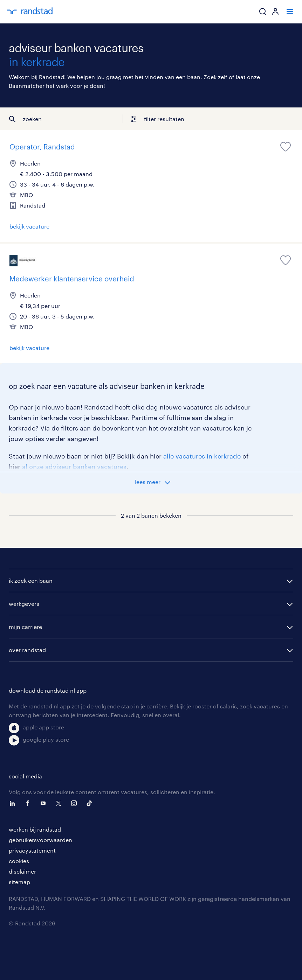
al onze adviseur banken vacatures (74, 467)
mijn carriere (25, 627)
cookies (19, 861)
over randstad (27, 650)
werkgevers (24, 604)
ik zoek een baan (31, 580)
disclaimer (22, 871)
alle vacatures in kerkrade (202, 456)
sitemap (19, 882)
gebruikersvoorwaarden (40, 840)
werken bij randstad (35, 829)
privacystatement (32, 850)
